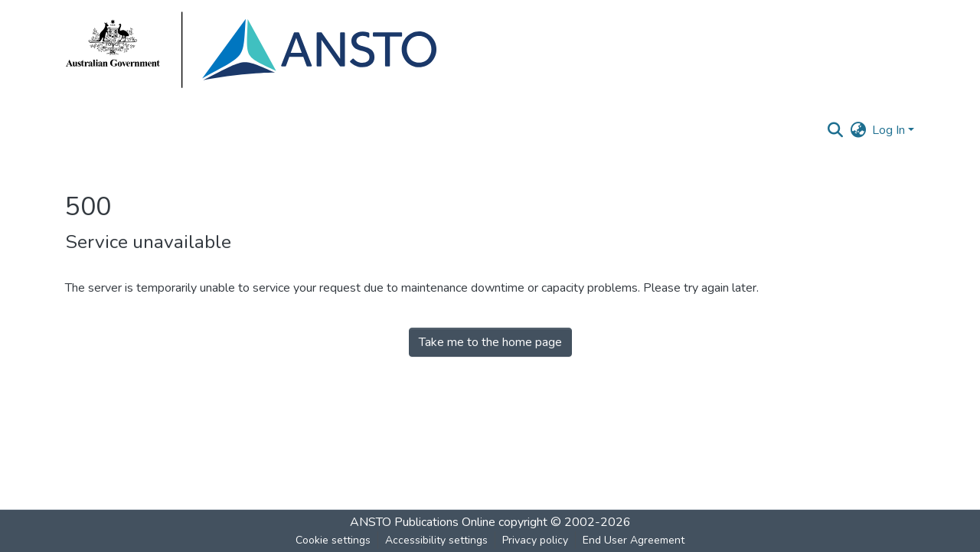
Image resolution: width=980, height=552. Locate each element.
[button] (835, 130)
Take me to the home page (490, 342)
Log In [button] (890, 130)
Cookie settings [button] (333, 540)
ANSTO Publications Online (423, 522)
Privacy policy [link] (535, 540)
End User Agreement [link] (634, 540)
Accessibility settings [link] (436, 540)
